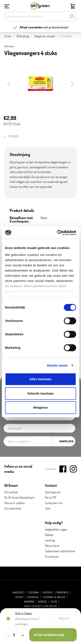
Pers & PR (50, 497)
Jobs (48, 508)
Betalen (49, 535)
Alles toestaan (41, 379)
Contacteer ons (54, 503)
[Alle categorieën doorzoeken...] (36, 16)
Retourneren (52, 546)
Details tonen (57, 365)
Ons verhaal (11, 492)
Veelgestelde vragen (56, 529)
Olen (54, 602)
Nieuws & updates (14, 503)
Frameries (62, 592)
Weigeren (40, 407)
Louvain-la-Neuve (54, 597)
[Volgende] (72, 84)
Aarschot (18, 592)
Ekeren (47, 592)
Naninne (29, 602)
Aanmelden (66, 441)
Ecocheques (52, 556)
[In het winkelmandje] (53, 635)
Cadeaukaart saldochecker (60, 551)
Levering (50, 540)
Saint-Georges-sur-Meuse (40, 606)
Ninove (43, 602)
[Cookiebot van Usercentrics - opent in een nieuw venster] (58, 233)
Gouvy (19, 597)
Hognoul (33, 597)
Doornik (34, 592)
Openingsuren (53, 492)
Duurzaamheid (13, 508)
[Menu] (7, 6)
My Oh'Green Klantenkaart (19, 497)
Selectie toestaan (40, 393)
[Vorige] (9, 84)
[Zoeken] (72, 16)
